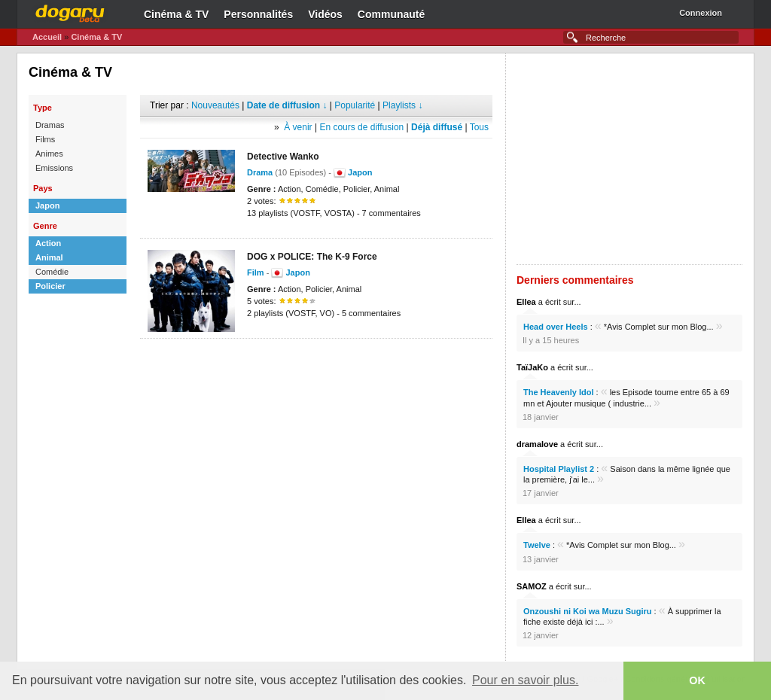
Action (48, 243)
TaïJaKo (532, 367)
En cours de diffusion (361, 127)
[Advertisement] (316, 361)
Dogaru (70, 11)
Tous (479, 127)
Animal (49, 257)
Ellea (526, 302)
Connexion (701, 13)
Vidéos (325, 14)
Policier (50, 286)
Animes (49, 154)
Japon (47, 205)
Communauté (391, 14)
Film (256, 272)
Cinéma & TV (176, 14)
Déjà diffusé (437, 127)
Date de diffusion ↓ (287, 105)
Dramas (50, 125)
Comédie (52, 272)
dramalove (537, 444)
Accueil (47, 37)
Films (45, 139)
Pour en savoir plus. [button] (525, 680)
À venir (298, 127)
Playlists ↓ (402, 105)
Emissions (54, 168)
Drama (260, 172)
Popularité (355, 105)
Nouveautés (215, 105)
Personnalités (258, 14)
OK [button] (697, 680)
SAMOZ (532, 586)
